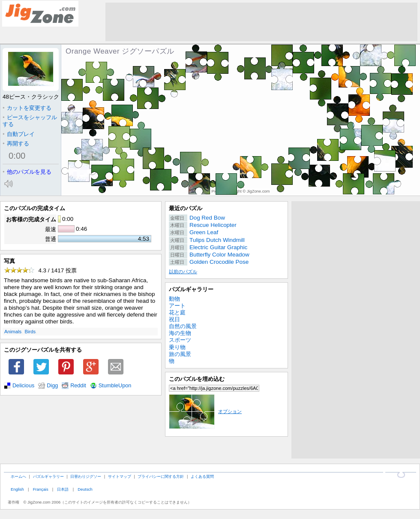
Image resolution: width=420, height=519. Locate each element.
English (17, 489)
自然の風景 (183, 326)
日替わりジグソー (86, 476)
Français (41, 489)
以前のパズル (183, 272)
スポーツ (180, 340)
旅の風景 (180, 354)
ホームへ (18, 476)
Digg (52, 386)
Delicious (23, 386)
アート (177, 306)
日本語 (63, 489)
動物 (174, 299)
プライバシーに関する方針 (161, 476)
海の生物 (180, 333)
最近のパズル (186, 208)
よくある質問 (202, 476)
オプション (205, 411)
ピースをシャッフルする (30, 121)
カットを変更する (27, 108)
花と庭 (177, 312)
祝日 (174, 319)
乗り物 (177, 347)
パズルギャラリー (191, 289)
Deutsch (85, 489)
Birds (30, 332)
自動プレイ (19, 134)
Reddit (78, 386)
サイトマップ (120, 476)
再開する (16, 143)
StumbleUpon (115, 386)
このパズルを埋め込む (197, 379)
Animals (13, 332)
